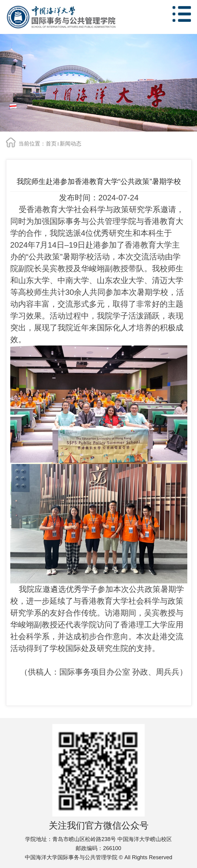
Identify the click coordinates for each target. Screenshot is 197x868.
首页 (51, 144)
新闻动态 (71, 144)
